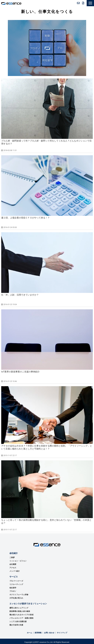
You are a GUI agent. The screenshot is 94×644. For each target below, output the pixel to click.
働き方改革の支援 (16, 625)
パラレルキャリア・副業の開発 (21, 618)
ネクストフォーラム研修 (19, 595)
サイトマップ (62, 633)
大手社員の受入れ (16, 598)
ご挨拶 (12, 557)
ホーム (29, 633)
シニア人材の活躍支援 (18, 621)
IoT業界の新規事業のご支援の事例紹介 (20, 372)
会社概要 (13, 564)
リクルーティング (16, 584)
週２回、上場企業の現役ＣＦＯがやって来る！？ (25, 218)
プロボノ (13, 591)
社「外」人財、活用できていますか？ (20, 295)
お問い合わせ (78, 3)
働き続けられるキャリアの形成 (21, 615)
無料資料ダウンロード (83, 3)
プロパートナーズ (16, 581)
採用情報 (38, 633)
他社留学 (13, 588)
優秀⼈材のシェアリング (19, 608)
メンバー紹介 (15, 571)
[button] (90, 3)
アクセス (13, 568)
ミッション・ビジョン (18, 561)
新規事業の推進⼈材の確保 (20, 611)
